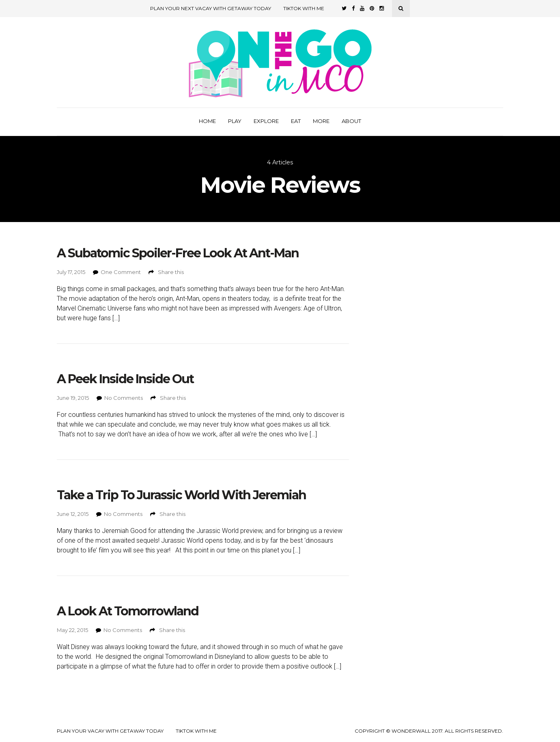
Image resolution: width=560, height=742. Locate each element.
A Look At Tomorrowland (128, 611)
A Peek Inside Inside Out (125, 379)
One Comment (121, 272)
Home (207, 121)
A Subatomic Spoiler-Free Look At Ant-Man (178, 253)
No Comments (124, 398)
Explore (266, 121)
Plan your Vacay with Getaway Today (110, 731)
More (321, 121)
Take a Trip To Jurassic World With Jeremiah (181, 495)
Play (235, 121)
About (351, 121)
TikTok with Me (304, 8)
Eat (296, 121)
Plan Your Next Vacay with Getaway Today (211, 8)
